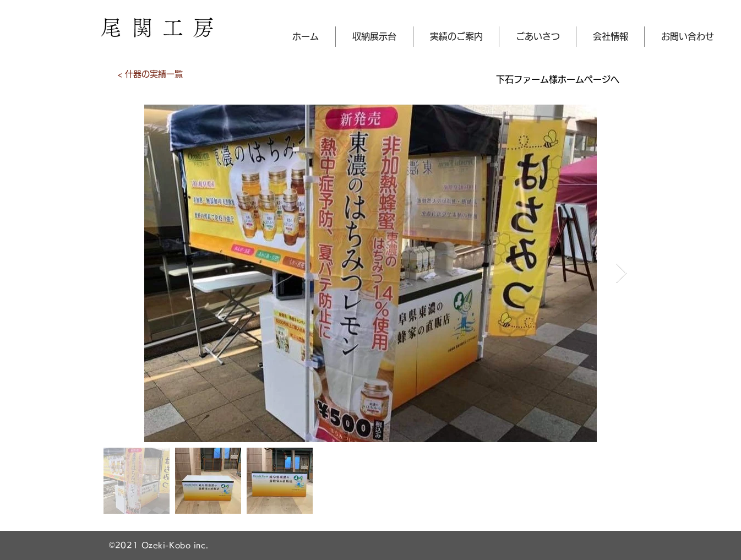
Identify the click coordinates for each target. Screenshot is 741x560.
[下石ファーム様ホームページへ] (558, 79)
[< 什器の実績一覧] (150, 74)
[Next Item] (621, 273)
